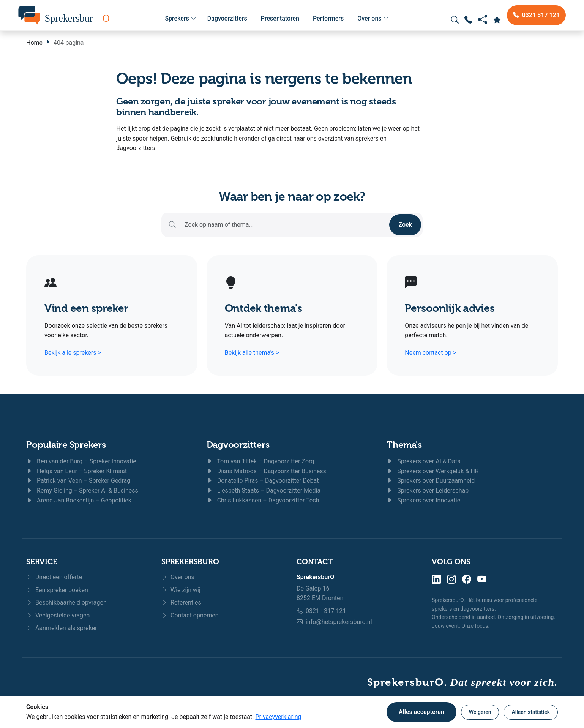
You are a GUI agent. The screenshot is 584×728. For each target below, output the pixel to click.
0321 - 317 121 (326, 611)
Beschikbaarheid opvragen (66, 602)
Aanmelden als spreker (62, 628)
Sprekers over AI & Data (424, 461)
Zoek (405, 225)
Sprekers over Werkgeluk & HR (432, 471)
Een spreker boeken (57, 590)
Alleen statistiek (531, 712)
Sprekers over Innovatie (423, 500)
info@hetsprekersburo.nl (339, 622)
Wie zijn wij (181, 590)
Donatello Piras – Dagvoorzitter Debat (263, 481)
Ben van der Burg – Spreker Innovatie (81, 461)
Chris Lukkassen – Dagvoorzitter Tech (263, 500)
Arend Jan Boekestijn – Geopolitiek (79, 500)
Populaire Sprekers (66, 445)
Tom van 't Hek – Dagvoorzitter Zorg (260, 461)
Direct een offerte (54, 577)
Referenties (181, 602)
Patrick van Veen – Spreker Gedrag (78, 481)
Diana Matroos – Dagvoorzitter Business (266, 471)
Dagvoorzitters (227, 18)
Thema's (404, 445)
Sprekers (181, 19)
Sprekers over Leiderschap (428, 490)
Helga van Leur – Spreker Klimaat (77, 471)
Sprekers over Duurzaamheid (431, 481)
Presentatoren (280, 18)
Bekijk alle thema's (252, 353)
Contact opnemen (190, 615)
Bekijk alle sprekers (73, 353)
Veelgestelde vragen (58, 615)
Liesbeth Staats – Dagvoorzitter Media (264, 490)
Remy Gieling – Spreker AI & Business (82, 490)
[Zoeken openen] (455, 20)
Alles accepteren (421, 712)
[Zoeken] (285, 225)
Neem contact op (430, 353)
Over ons (373, 19)
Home (34, 43)
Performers (328, 18)
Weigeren (480, 712)
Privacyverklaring (278, 717)
